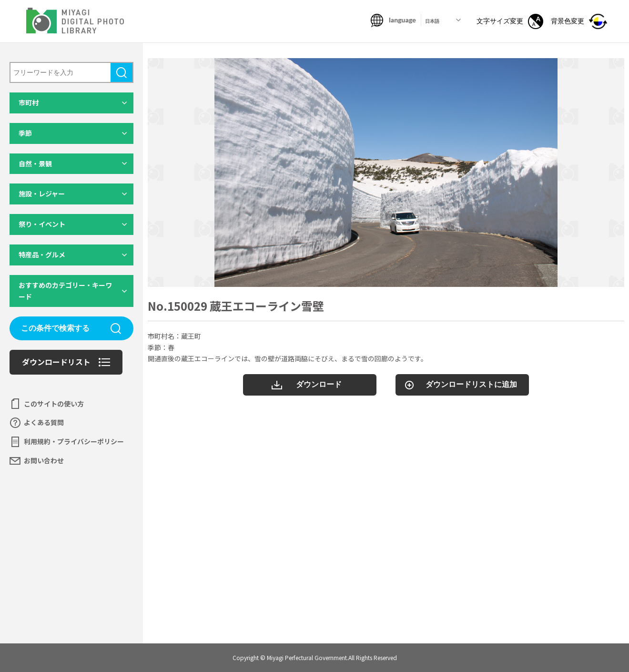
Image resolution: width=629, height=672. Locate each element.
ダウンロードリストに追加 (471, 384)
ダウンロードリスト (56, 362)
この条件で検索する (55, 328)
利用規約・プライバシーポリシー (74, 441)
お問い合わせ (44, 460)
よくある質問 (44, 422)
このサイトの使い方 (54, 404)
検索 (122, 72)
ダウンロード (319, 384)
